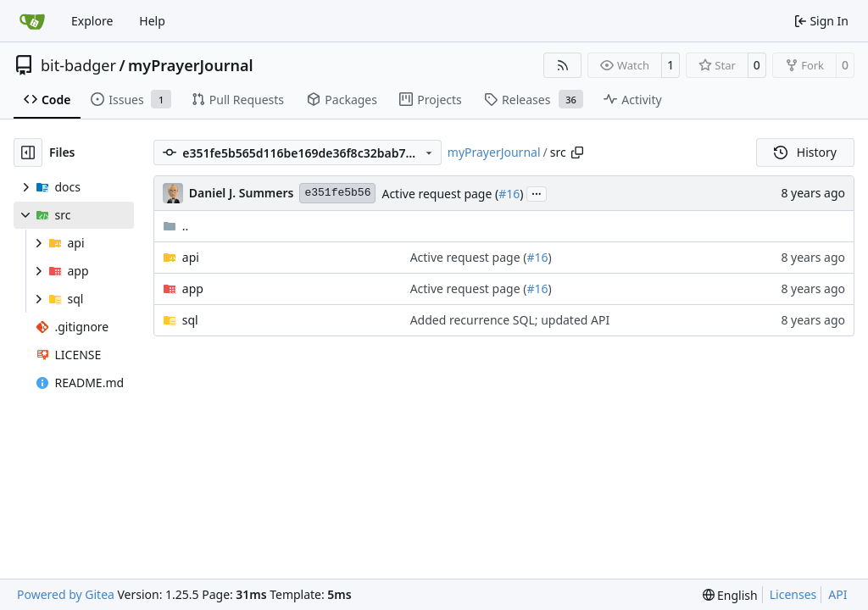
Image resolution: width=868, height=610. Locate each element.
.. (176, 226)
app (193, 288)
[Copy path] (577, 152)
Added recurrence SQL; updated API (510, 320)
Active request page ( (440, 194)
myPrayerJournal (190, 65)
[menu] (730, 595)
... (537, 192)
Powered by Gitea (66, 594)
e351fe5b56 (337, 193)
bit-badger (78, 65)
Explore (92, 21)
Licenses (793, 594)
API (837, 594)
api (191, 257)
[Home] (32, 21)
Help (152, 21)
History (805, 152)
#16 (509, 194)
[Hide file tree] (28, 152)
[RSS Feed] (563, 65)
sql (190, 320)
